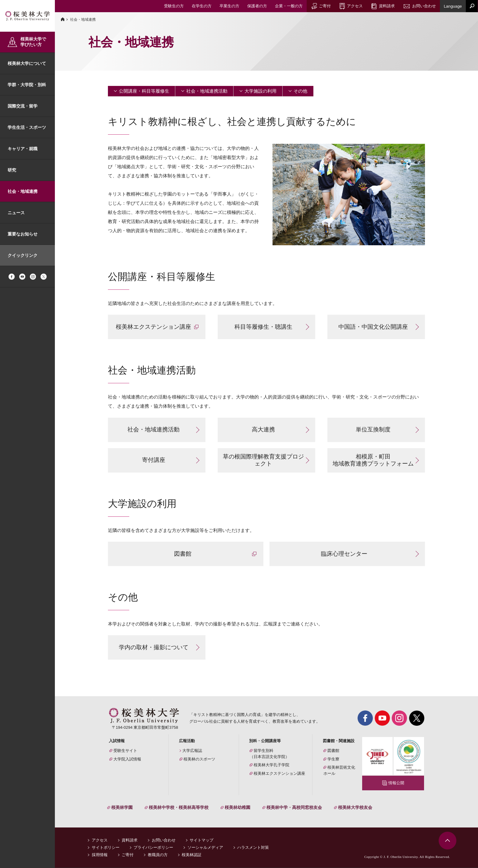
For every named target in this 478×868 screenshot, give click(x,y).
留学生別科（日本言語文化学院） (269, 754)
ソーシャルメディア (205, 848)
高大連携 (263, 429)
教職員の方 (158, 855)
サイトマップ (202, 840)
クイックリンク (23, 255)
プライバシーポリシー (153, 848)
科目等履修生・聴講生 (263, 327)
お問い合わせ (164, 840)
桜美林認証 (192, 855)
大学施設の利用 (260, 91)
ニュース (16, 213)
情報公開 (396, 783)
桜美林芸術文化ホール (339, 770)
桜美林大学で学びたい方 (33, 42)
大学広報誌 (192, 751)
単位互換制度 (373, 429)
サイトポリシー (106, 848)
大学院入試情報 (127, 759)
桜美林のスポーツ (199, 759)
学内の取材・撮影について (154, 647)
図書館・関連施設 (339, 741)
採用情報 (100, 855)
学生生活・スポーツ (27, 127)
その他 (300, 91)
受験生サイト (125, 751)
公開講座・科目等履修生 (144, 91)
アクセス (100, 840)
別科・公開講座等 (265, 741)
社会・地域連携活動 (207, 91)
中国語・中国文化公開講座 (373, 327)
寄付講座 (154, 460)
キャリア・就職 (23, 149)
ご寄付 (128, 855)
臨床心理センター (344, 554)
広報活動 (187, 741)
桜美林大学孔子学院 (271, 765)
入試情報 (117, 741)
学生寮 (333, 759)
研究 (12, 170)
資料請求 (130, 840)
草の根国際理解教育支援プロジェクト (263, 460)
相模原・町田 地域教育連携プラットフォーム (373, 460)
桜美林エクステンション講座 (153, 327)
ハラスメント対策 (253, 848)
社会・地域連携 (23, 191)
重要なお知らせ (23, 234)
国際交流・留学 (23, 106)
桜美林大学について (27, 63)
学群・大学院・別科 (27, 85)
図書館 (183, 554)
